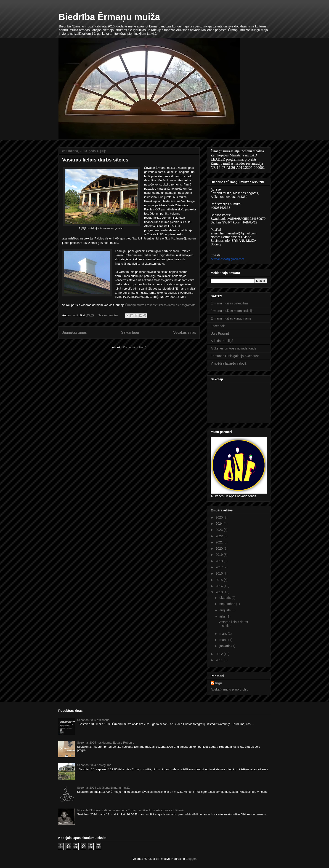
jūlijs (223, 616)
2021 (220, 542)
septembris (228, 604)
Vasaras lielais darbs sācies (95, 160)
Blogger (191, 859)
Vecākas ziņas (185, 332)
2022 (220, 536)
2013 (220, 592)
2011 (220, 660)
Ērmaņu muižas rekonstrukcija (232, 311)
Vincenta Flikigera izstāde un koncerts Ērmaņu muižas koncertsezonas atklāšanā (130, 810)
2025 (220, 517)
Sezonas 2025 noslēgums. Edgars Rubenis (105, 743)
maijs (224, 634)
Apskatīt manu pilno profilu (230, 689)
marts (224, 640)
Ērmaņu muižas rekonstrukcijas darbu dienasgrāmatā (161, 305)
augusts (225, 610)
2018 (220, 561)
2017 (220, 567)
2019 (220, 555)
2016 (220, 573)
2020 (220, 548)
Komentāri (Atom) (135, 347)
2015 (220, 580)
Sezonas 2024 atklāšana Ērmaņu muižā (103, 788)
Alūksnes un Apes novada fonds (233, 348)
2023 (220, 530)
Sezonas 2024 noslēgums (94, 765)
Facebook (218, 326)
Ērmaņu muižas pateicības (230, 303)
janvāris (225, 646)
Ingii (219, 683)
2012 (220, 654)
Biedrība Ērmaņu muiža (109, 17)
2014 (220, 586)
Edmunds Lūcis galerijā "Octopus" (235, 356)
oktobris (225, 598)
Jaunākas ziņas (74, 332)
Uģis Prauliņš (220, 333)
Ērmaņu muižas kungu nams (231, 318)
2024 (220, 524)
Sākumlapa (130, 332)
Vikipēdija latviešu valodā (228, 363)
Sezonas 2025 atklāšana (93, 720)
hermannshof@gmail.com (227, 259)
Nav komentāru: (108, 315)
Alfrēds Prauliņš (222, 341)
